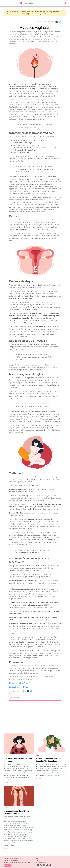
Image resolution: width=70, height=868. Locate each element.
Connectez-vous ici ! (52, 14)
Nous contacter (41, 863)
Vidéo (38, 861)
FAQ (38, 858)
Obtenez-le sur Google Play (18, 687)
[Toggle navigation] (4, 3)
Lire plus (6, 783)
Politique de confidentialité (12, 858)
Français (7, 865)
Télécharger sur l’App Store (18, 683)
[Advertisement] (35, 715)
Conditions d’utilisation (11, 861)
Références (12, 694)
